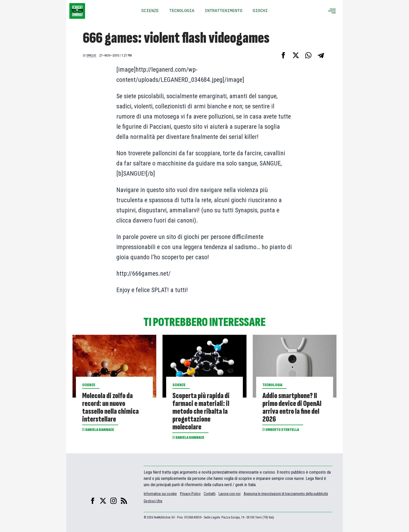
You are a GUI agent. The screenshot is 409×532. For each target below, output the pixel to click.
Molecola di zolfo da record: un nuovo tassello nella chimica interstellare (110, 407)
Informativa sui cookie (160, 494)
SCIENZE (150, 11)
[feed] (124, 501)
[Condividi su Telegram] (321, 55)
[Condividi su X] (296, 55)
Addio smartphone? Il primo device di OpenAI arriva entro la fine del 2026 (292, 407)
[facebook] (93, 501)
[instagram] (113, 501)
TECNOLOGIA (182, 11)
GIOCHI (260, 11)
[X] (103, 501)
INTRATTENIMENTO (224, 11)
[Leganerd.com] (77, 11)
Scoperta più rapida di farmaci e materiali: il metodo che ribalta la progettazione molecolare (201, 411)
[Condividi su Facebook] (283, 55)
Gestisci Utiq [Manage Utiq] (153, 501)
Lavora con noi (230, 494)
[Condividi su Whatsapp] (308, 55)
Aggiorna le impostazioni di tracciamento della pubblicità (286, 494)
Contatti (210, 494)
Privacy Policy (190, 494)
